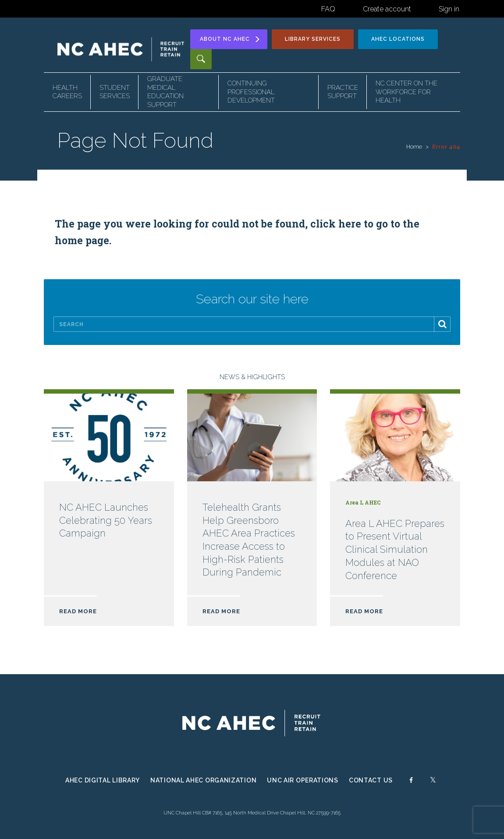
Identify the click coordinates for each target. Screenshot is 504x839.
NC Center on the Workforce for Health (406, 92)
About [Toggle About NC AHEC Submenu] (230, 39)
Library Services (313, 39)
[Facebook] (411, 782)
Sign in (449, 9)
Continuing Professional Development (251, 92)
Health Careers (67, 92)
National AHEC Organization (203, 780)
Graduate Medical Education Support (165, 92)
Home (414, 147)
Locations (398, 39)
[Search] (252, 324)
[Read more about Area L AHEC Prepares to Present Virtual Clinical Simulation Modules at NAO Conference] (395, 514)
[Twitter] (433, 782)
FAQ (328, 9)
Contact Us (371, 780)
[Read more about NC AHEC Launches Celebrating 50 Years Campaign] (109, 514)
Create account (387, 9)
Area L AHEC (363, 502)
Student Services (115, 92)
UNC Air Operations (303, 780)
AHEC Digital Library (103, 780)
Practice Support (343, 92)
